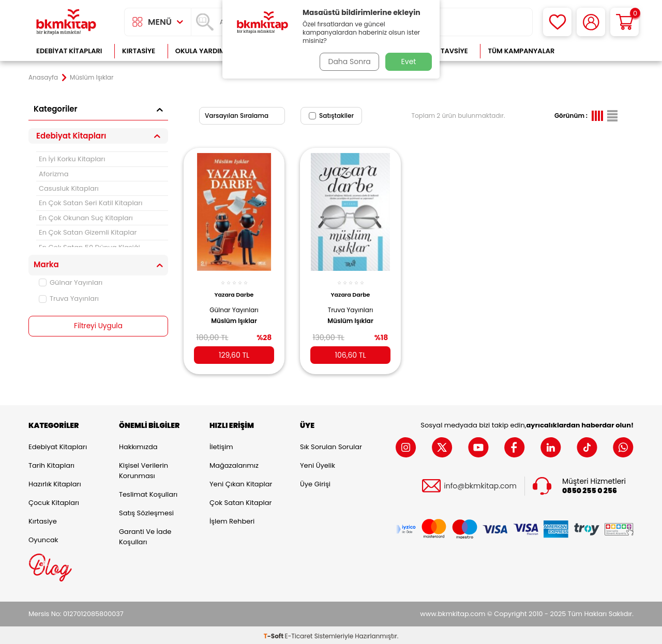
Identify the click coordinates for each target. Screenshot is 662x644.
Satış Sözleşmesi (146, 511)
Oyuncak (43, 538)
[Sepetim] (625, 22)
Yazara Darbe (234, 290)
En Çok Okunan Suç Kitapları (86, 218)
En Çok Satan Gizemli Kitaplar (88, 232)
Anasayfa (43, 78)
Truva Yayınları (69, 298)
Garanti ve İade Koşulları (145, 535)
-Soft (274, 634)
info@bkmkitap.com (480, 485)
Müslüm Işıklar (234, 316)
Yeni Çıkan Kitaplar (241, 482)
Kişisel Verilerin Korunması (144, 469)
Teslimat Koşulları (148, 493)
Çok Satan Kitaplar (240, 501)
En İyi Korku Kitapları (72, 159)
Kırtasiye (139, 51)
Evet (409, 62)
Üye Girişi (315, 482)
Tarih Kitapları (51, 464)
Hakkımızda (138, 445)
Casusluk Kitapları (69, 188)
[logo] (66, 22)
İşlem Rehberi (232, 520)
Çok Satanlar (600, 51)
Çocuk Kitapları (54, 501)
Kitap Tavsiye (444, 51)
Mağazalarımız (234, 464)
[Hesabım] (591, 22)
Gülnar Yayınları (71, 282)
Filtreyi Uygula (99, 326)
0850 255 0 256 (590, 489)
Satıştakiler (331, 116)
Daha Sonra (348, 62)
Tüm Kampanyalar (521, 51)
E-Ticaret (299, 634)
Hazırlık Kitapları (55, 482)
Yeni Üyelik (318, 464)
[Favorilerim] (557, 22)
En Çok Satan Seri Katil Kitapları (91, 203)
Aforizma (54, 174)
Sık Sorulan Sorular (331, 445)
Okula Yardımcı (204, 51)
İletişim (221, 445)
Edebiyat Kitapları (69, 51)
